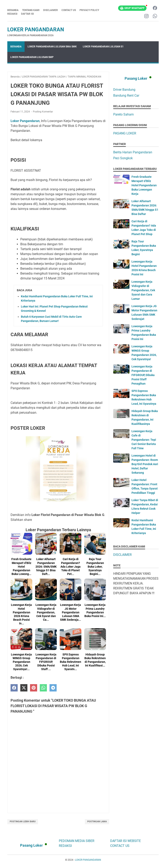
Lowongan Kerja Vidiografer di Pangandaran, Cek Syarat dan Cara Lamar (143, 290)
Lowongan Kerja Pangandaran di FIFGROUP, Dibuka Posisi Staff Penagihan (143, 375)
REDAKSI (12, 14)
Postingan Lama (97, 822)
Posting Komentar (43, 112)
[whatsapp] (43, 688)
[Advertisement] (136, 622)
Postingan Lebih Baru (23, 822)
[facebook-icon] (155, 8)
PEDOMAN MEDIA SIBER (77, 841)
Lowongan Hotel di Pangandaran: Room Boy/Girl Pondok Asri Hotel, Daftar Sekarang (145, 464)
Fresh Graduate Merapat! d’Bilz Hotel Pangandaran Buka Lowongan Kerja (144, 185)
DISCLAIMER (51, 10)
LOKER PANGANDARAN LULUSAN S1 (103, 47)
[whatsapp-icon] (155, 16)
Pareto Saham (123, 114)
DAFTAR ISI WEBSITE (126, 841)
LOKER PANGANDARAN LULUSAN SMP (32, 57)
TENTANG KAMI (31, 10)
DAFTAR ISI (27, 14)
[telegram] (53, 688)
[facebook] (14, 688)
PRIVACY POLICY (89, 10)
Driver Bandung (124, 90)
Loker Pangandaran (25, 121)
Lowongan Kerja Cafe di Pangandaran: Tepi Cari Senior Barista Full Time (144, 440)
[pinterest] (34, 688)
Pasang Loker (136, 78)
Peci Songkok (123, 158)
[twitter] (24, 688)
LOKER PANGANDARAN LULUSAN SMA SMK (52, 47)
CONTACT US (69, 10)
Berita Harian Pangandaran (133, 152)
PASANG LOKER (125, 133)
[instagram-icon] (146, 16)
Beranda (13, 10)
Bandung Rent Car (126, 95)
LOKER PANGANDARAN (36, 29)
